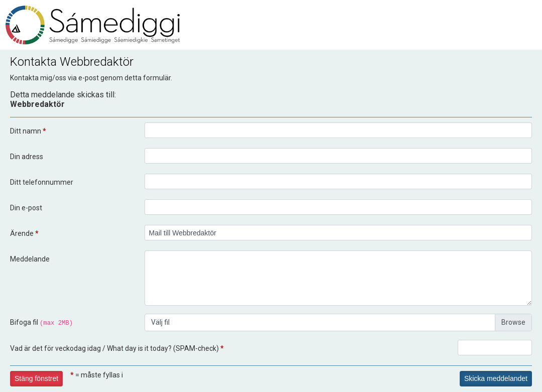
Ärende (24, 233)
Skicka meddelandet (496, 378)
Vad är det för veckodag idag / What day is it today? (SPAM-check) (117, 348)
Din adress (27, 157)
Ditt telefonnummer (42, 182)
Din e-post (26, 208)
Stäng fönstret (36, 378)
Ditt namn (28, 131)
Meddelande (30, 259)
